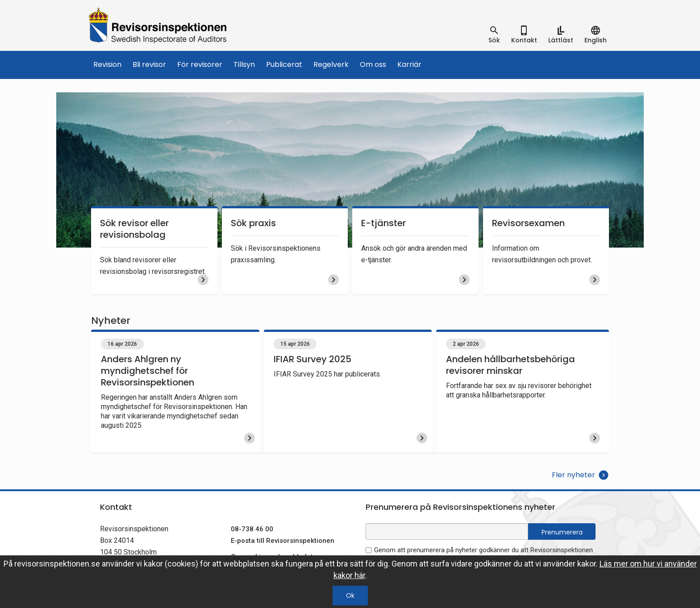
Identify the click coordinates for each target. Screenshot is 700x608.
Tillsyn (244, 64)
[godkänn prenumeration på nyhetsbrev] (369, 550)
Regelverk (331, 64)
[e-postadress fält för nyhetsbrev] (447, 531)
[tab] (494, 35)
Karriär (409, 64)
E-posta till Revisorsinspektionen (283, 541)
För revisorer (200, 64)
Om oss (373, 64)
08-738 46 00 (252, 529)
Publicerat (284, 64)
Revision (107, 64)
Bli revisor (149, 64)
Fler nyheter (580, 475)
